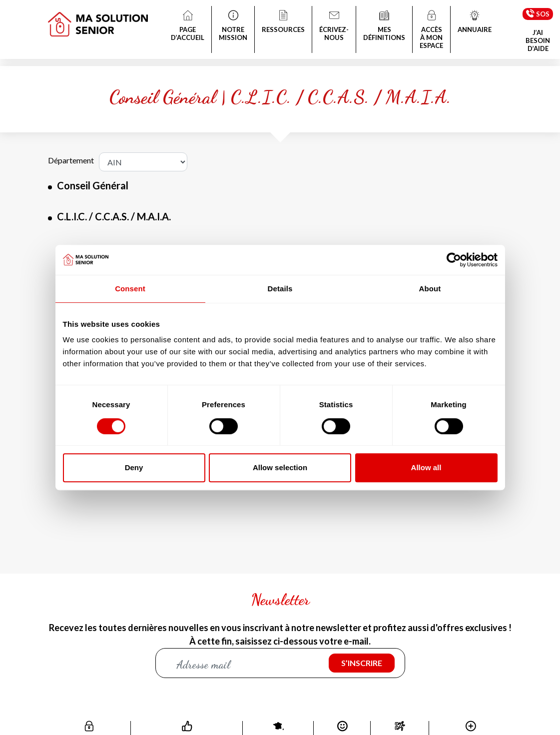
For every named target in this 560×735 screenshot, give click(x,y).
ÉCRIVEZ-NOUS (334, 26)
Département (71, 160)
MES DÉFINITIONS (384, 26)
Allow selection (280, 467)
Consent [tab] (130, 289)
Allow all (426, 467)
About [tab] (430, 289)
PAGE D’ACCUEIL (188, 26)
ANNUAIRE (475, 22)
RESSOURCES (283, 22)
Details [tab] (280, 289)
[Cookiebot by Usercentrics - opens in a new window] (454, 260)
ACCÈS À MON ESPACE (431, 30)
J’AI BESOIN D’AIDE (538, 40)
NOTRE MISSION (233, 26)
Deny (134, 467)
